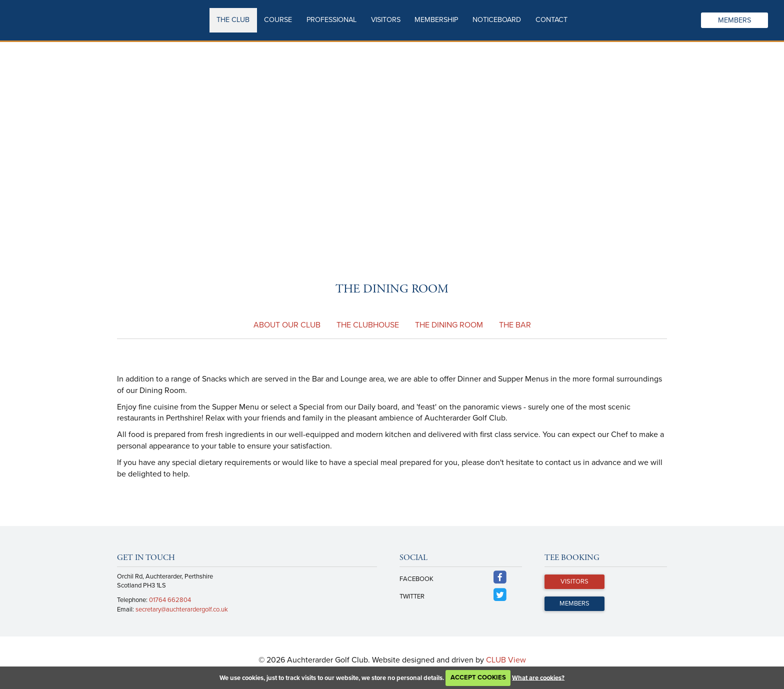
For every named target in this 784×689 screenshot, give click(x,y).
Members (734, 20)
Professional (331, 20)
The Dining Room (449, 325)
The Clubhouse (368, 325)
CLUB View (506, 660)
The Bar (515, 325)
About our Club (287, 325)
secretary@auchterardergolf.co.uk (182, 609)
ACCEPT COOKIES (478, 677)
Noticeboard (497, 20)
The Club (233, 20)
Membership (436, 20)
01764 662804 (170, 600)
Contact (551, 20)
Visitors (386, 20)
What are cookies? (538, 677)
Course (278, 20)
